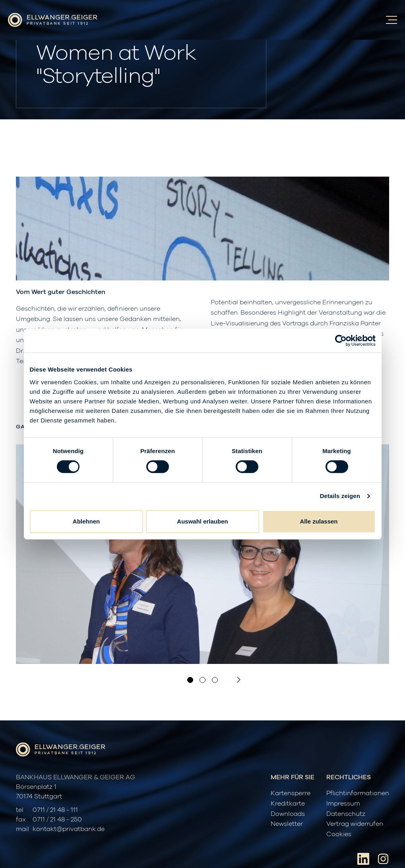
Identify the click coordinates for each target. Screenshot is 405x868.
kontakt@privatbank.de (69, 829)
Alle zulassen (319, 521)
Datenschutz (346, 814)
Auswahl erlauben (202, 521)
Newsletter (287, 824)
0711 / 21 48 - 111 (55, 810)
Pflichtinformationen (358, 793)
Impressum (343, 804)
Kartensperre (291, 793)
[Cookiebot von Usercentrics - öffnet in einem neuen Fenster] (341, 341)
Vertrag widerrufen (355, 824)
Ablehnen (86, 521)
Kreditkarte (288, 804)
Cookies (339, 834)
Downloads (288, 814)
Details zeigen (340, 496)
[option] (202, 554)
